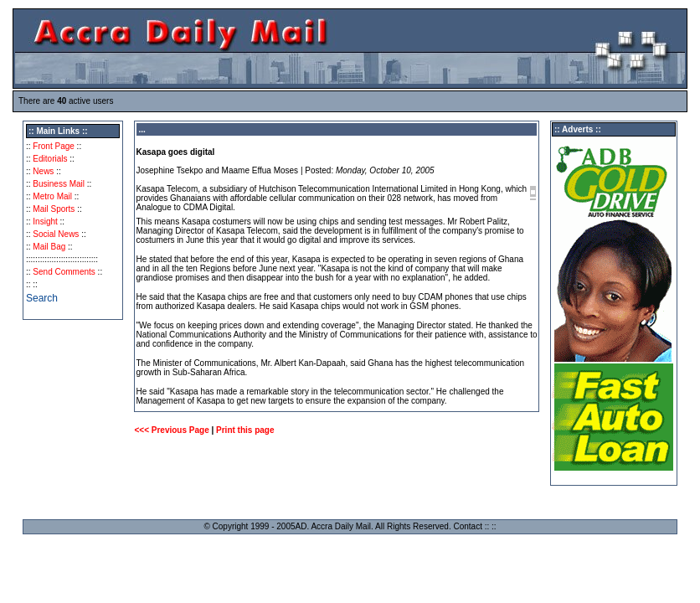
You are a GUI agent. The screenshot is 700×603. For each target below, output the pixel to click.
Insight (45, 222)
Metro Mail (52, 196)
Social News (56, 234)
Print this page (245, 430)
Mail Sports (54, 209)
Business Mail (59, 184)
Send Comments (64, 272)
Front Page (53, 146)
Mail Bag (49, 247)
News (43, 171)
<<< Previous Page (171, 430)
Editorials (50, 159)
